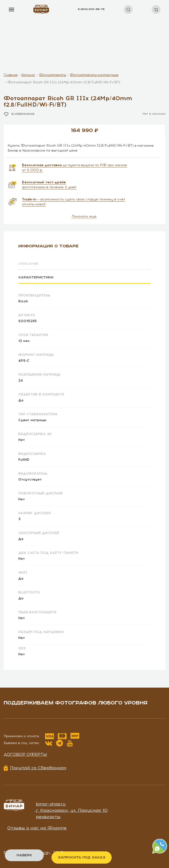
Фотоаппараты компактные (94, 75)
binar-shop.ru (51, 804)
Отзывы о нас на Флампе (37, 827)
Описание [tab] (29, 264)
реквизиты (48, 816)
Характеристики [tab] (36, 277)
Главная (11, 75)
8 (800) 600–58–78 (91, 9)
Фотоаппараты (53, 75)
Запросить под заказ (82, 857)
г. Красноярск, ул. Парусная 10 (72, 810)
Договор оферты (25, 754)
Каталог (28, 75)
